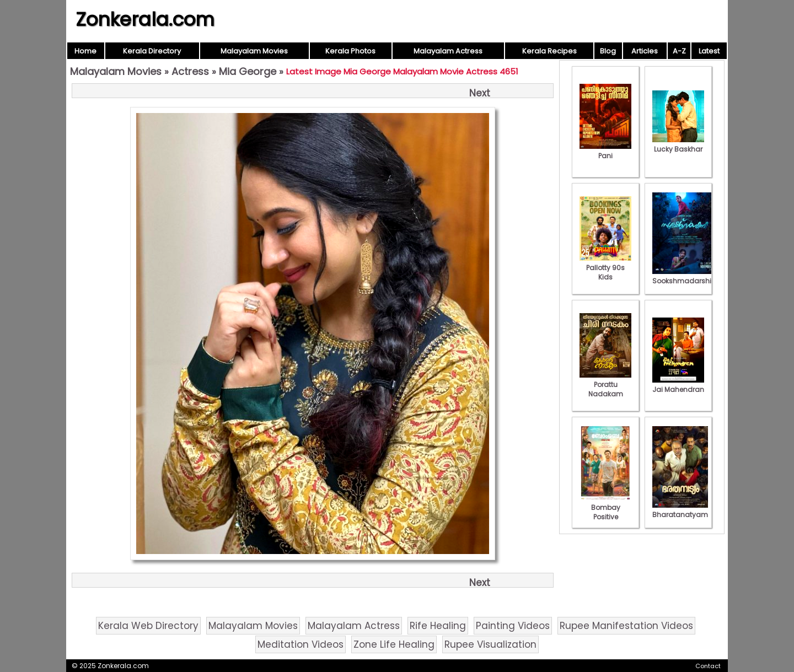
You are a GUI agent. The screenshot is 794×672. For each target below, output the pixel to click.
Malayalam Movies (254, 51)
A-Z (679, 51)
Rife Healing (438, 626)
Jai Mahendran (678, 385)
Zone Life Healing (394, 644)
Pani (605, 151)
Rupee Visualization (490, 644)
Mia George (248, 71)
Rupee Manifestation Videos (626, 626)
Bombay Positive (605, 507)
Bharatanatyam (680, 510)
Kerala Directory (152, 51)
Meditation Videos (301, 644)
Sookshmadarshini (685, 276)
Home (85, 51)
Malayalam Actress (448, 51)
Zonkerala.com (145, 19)
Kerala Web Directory (148, 626)
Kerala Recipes (549, 51)
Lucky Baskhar (678, 144)
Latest (709, 51)
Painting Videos (513, 626)
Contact (708, 666)
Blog (608, 51)
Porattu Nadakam (605, 385)
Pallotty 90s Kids (605, 268)
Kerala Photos (350, 51)
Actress (190, 71)
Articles (645, 51)
